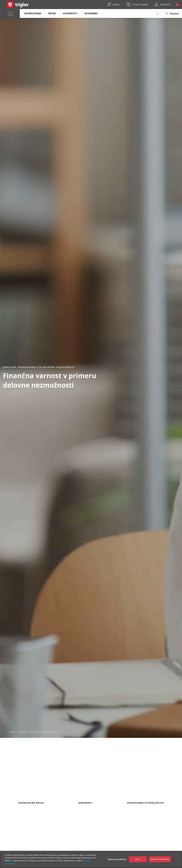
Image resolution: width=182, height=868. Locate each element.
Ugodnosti (70, 13)
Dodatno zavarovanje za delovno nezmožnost (39, 732)
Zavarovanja (33, 13)
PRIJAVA (174, 14)
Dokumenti (85, 803)
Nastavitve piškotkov (117, 862)
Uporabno (91, 13)
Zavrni (138, 862)
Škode (52, 13)
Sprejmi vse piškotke (160, 862)
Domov (12, 732)
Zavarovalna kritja (31, 803)
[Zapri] (177, 862)
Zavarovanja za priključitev (145, 803)
